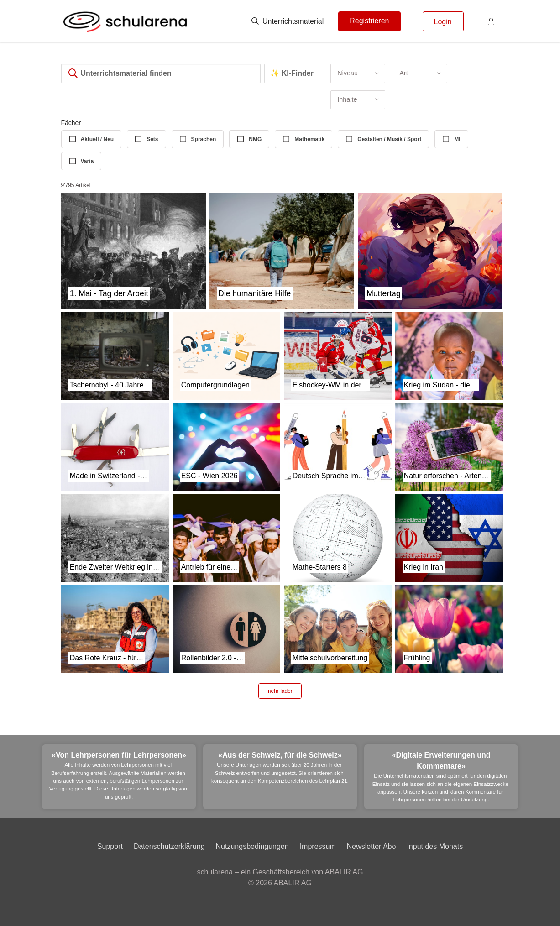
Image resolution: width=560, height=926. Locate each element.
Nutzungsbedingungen (252, 846)
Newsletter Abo (372, 846)
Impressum (318, 846)
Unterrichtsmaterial (288, 21)
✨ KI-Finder (292, 73)
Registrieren (369, 21)
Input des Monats (435, 846)
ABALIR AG (293, 883)
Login (443, 22)
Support (110, 846)
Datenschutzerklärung (169, 846)
